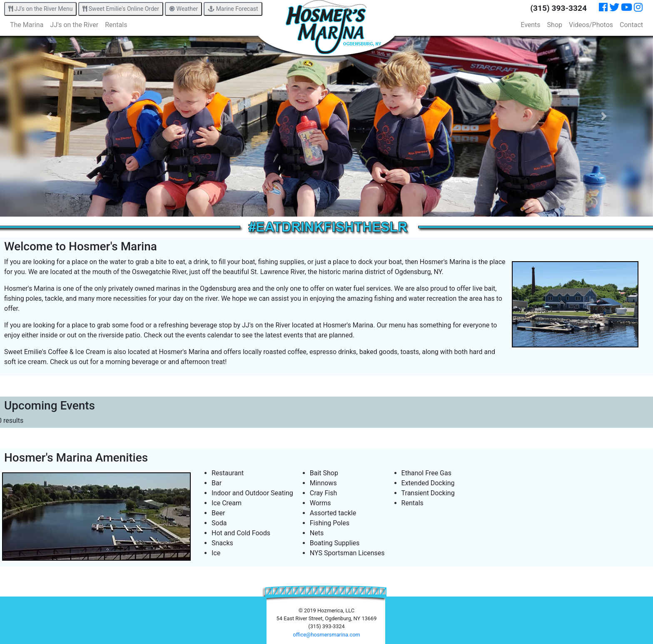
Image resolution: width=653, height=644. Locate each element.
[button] (49, 116)
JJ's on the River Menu (40, 9)
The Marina (27, 25)
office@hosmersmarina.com (326, 635)
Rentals (116, 25)
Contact (631, 25)
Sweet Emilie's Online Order (121, 9)
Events (530, 25)
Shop (555, 25)
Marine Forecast (233, 9)
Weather (183, 9)
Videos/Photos (591, 25)
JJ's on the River (74, 25)
